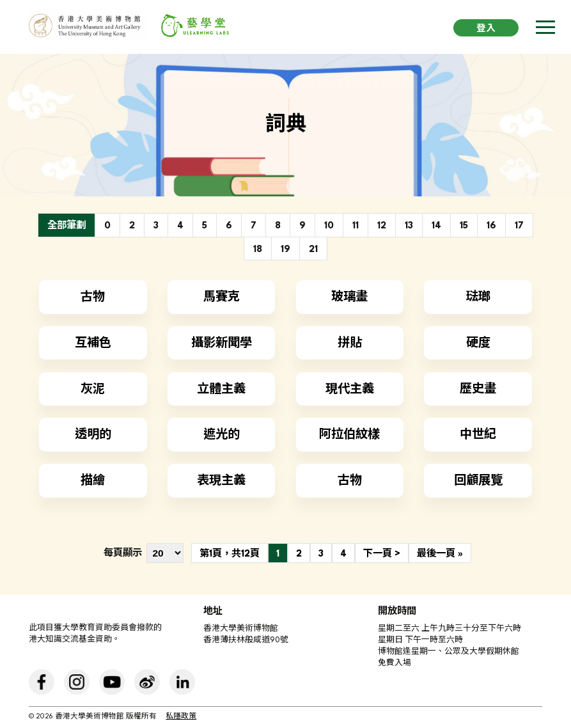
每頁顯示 (123, 553)
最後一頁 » (440, 554)
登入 (486, 29)
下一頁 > (382, 554)
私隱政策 (181, 717)
